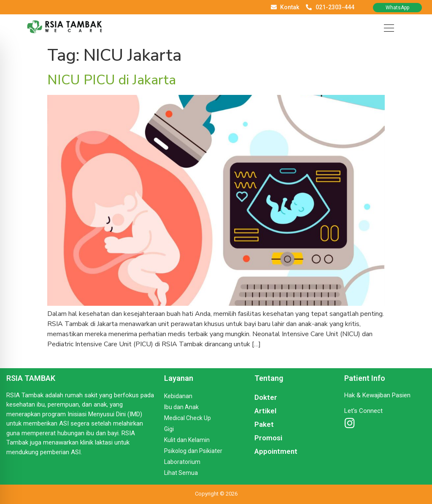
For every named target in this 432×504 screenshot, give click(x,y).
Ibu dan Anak (181, 407)
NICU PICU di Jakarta (112, 80)
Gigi (169, 429)
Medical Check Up (188, 418)
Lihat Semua (181, 473)
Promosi (268, 438)
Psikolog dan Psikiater (193, 451)
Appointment (276, 451)
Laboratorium (182, 462)
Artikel (265, 411)
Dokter (266, 397)
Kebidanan (178, 396)
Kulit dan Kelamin (187, 440)
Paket (264, 424)
